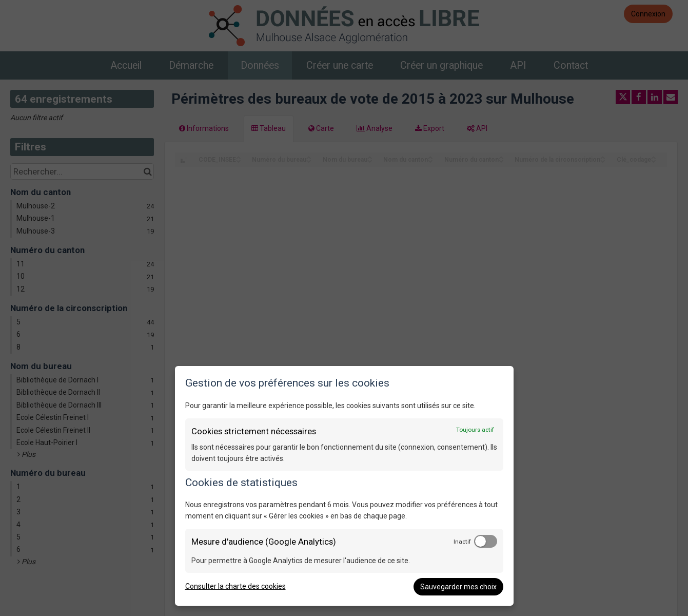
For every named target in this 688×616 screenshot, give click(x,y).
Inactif (462, 542)
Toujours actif (475, 430)
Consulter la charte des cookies (235, 586)
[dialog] (344, 486)
